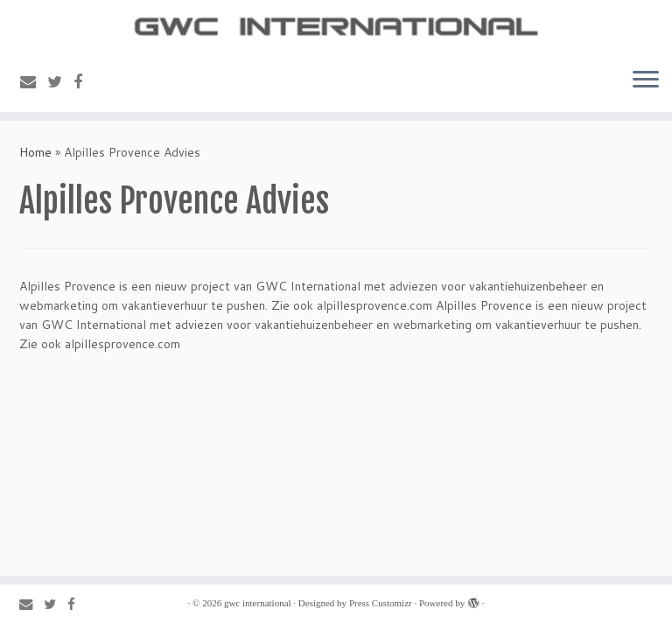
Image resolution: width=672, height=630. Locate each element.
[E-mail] (34, 81)
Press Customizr (381, 603)
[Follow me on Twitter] (60, 81)
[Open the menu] (646, 80)
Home (35, 152)
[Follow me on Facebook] (84, 81)
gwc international (258, 603)
